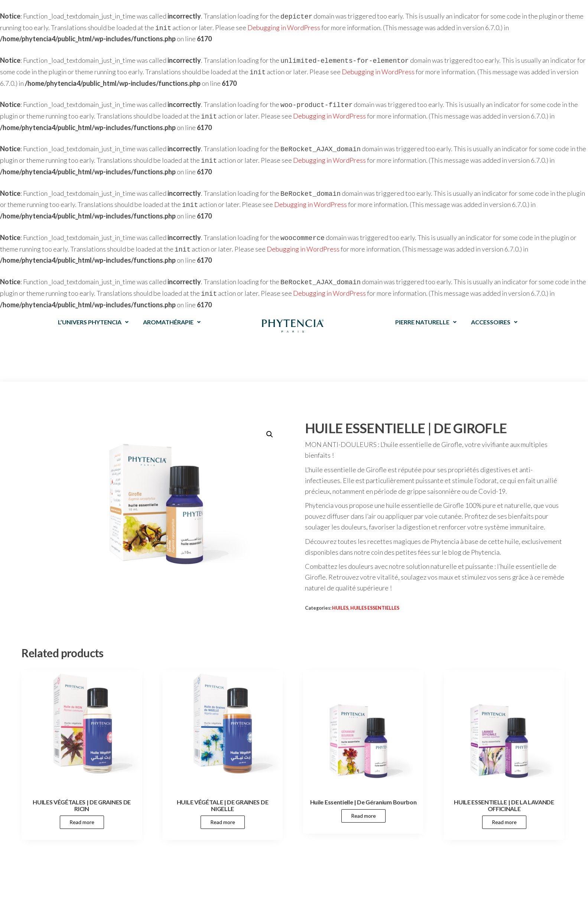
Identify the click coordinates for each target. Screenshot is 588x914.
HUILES (340, 598)
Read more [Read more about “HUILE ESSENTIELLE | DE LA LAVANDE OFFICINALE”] (504, 812)
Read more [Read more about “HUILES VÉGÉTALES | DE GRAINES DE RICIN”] (82, 812)
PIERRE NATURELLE (426, 312)
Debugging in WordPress (284, 27)
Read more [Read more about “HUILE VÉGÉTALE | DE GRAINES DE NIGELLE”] (223, 812)
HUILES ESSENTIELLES (375, 598)
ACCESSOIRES (494, 312)
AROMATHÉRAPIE (172, 312)
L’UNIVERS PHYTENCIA (93, 312)
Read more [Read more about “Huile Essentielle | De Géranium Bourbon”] (363, 805)
